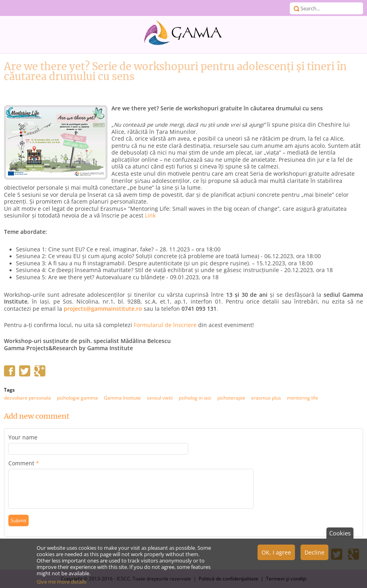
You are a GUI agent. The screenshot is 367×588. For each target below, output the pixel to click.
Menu (8, 8)
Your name (23, 437)
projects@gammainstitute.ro (103, 309)
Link (150, 216)
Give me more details (61, 585)
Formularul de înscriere (165, 325)
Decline (314, 556)
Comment (24, 463)
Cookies (340, 536)
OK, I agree (276, 556)
